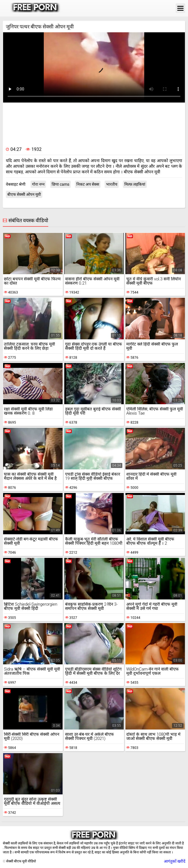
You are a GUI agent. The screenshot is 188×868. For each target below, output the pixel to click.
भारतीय (112, 184)
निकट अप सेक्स (88, 184)
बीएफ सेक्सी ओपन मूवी (24, 194)
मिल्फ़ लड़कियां (135, 184)
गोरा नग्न (38, 184)
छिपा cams (60, 184)
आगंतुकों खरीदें (175, 861)
